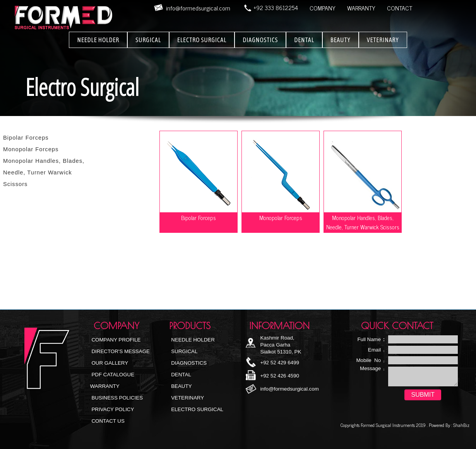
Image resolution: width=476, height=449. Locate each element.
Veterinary (187, 398)
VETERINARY (383, 40)
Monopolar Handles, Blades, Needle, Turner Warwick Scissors (44, 172)
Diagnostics (188, 363)
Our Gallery (109, 363)
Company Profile (116, 340)
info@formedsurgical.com (289, 389)
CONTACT (400, 8)
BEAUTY (341, 40)
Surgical (184, 351)
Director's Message (120, 351)
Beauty (181, 386)
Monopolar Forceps (31, 149)
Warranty (105, 386)
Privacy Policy (112, 409)
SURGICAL (148, 40)
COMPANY (323, 8)
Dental (181, 375)
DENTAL (304, 40)
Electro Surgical (197, 409)
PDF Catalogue (112, 375)
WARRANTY (361, 8)
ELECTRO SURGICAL (202, 40)
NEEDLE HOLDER (98, 40)
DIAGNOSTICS (260, 40)
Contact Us (107, 421)
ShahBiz (461, 425)
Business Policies (116, 398)
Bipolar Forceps (26, 138)
